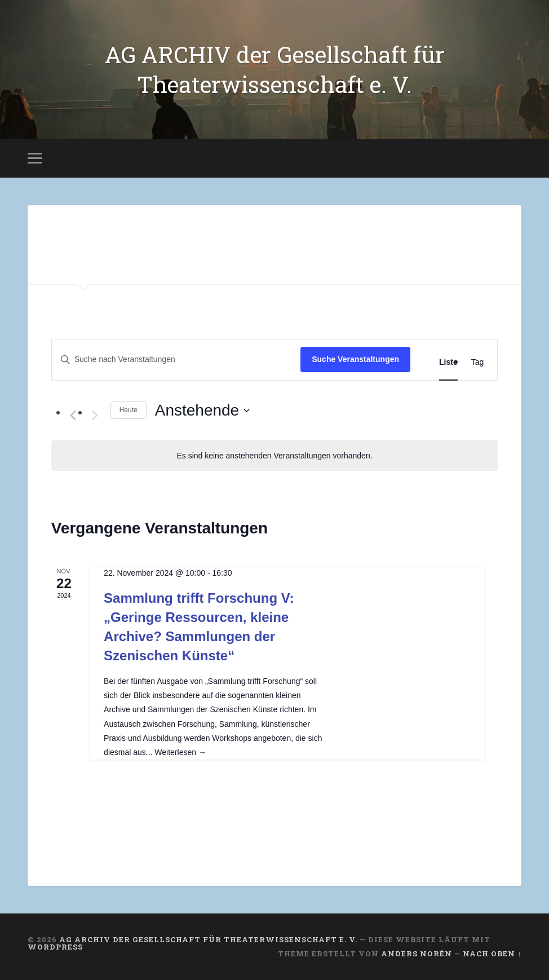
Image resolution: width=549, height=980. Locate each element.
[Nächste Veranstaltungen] (95, 416)
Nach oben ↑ (492, 953)
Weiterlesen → (180, 752)
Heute (129, 410)
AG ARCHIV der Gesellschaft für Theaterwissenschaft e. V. (275, 69)
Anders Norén (417, 953)
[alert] (275, 456)
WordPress (55, 947)
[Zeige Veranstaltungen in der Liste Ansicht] (448, 362)
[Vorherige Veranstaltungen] (73, 416)
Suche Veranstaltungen (355, 359)
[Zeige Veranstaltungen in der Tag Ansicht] (478, 362)
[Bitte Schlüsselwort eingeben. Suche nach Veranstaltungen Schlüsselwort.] (176, 359)
